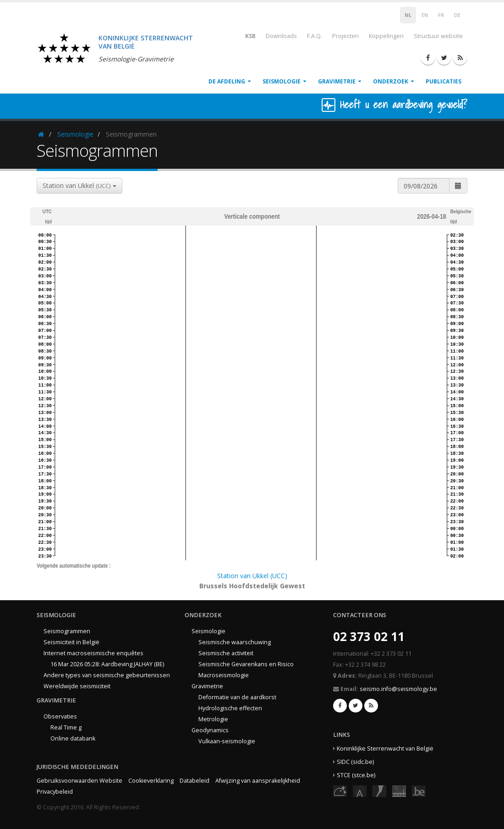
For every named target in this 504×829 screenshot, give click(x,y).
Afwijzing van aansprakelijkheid (258, 781)
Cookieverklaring (151, 781)
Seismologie (282, 81)
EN (425, 15)
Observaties (60, 716)
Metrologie (213, 719)
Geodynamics (210, 730)
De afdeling (227, 81)
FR (441, 15)
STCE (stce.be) (356, 775)
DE (457, 15)
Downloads (281, 36)
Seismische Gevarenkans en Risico (246, 664)
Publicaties (444, 81)
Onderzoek (391, 81)
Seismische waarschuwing (235, 642)
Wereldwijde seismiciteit (77, 686)
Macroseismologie (224, 675)
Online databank (73, 738)
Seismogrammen (67, 631)
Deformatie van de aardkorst (237, 697)
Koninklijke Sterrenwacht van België (385, 749)
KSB (244, 36)
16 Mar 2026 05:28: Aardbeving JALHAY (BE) (107, 664)
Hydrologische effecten (230, 708)
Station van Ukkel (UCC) (252, 576)
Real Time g (66, 727)
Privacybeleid (55, 792)
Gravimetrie (337, 81)
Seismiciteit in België (71, 642)
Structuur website (438, 36)
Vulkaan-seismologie (227, 741)
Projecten (345, 36)
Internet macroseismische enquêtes (93, 653)
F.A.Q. (315, 36)
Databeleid (194, 781)
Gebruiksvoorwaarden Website (79, 781)
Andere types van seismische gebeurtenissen (107, 675)
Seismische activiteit (226, 653)
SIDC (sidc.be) (355, 762)
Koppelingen (386, 36)
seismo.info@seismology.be (398, 689)
